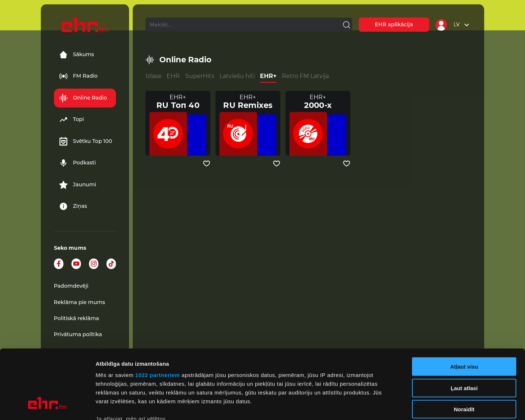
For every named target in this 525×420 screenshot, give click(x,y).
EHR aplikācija (394, 24)
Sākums (77, 55)
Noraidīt (464, 350)
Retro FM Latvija (305, 76)
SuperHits (200, 76)
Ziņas (73, 206)
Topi (71, 120)
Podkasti (77, 163)
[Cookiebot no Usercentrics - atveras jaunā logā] (47, 406)
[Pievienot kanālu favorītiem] (207, 164)
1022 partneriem (158, 316)
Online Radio (83, 98)
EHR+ (268, 76)
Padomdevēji (71, 286)
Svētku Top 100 (86, 141)
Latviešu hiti (237, 76)
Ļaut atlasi (464, 329)
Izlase (153, 76)
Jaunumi (78, 185)
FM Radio (78, 76)
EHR (173, 76)
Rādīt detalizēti (397, 406)
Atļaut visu (464, 308)
